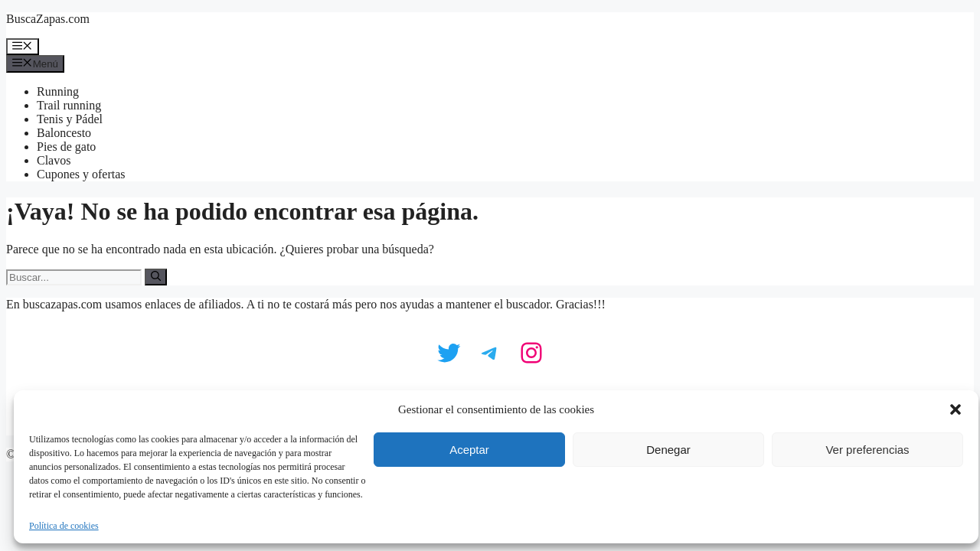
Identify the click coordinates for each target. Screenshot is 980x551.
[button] (955, 409)
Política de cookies (64, 526)
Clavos (54, 160)
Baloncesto (64, 133)
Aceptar (469, 450)
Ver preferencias (867, 450)
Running (58, 91)
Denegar (668, 450)
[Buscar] (156, 277)
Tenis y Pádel (70, 119)
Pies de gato (66, 147)
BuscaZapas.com (48, 19)
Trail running (69, 105)
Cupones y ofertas (81, 174)
